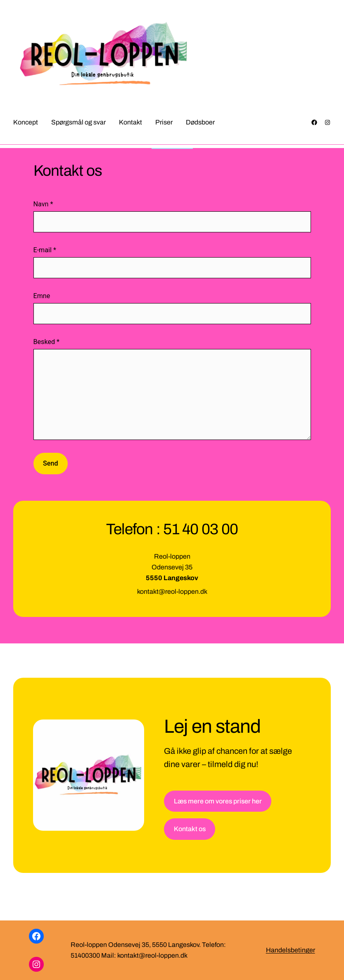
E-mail (45, 250)
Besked (47, 342)
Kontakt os (190, 829)
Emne (42, 296)
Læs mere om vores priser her (218, 801)
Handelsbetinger (291, 950)
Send (50, 463)
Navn (43, 204)
